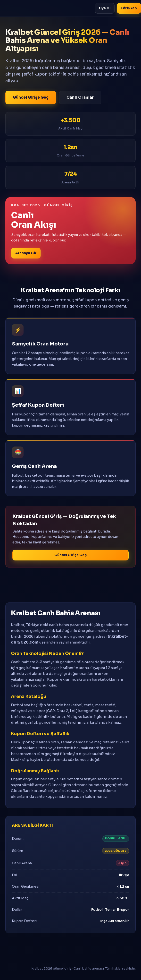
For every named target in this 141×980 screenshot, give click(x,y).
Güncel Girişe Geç (31, 97)
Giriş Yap (129, 8)
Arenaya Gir (26, 253)
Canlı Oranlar (80, 97)
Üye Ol (105, 8)
